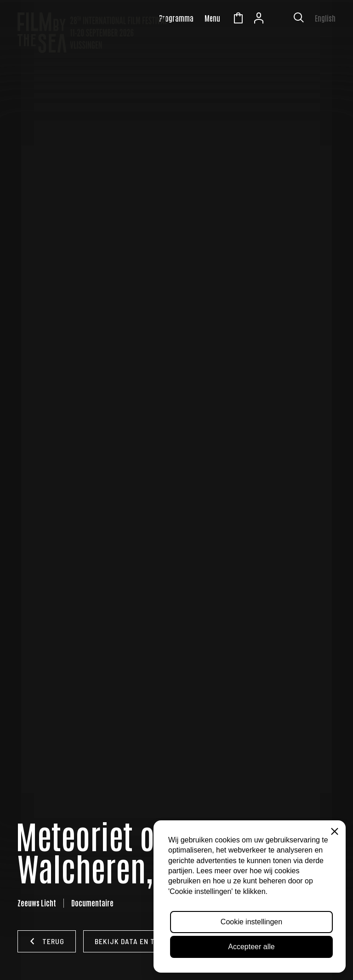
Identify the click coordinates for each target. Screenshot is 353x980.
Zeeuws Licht (279, 19)
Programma (176, 18)
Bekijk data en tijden (135, 941)
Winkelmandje (238, 19)
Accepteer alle (251, 947)
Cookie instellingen (251, 922)
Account (259, 19)
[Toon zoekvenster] (299, 19)
